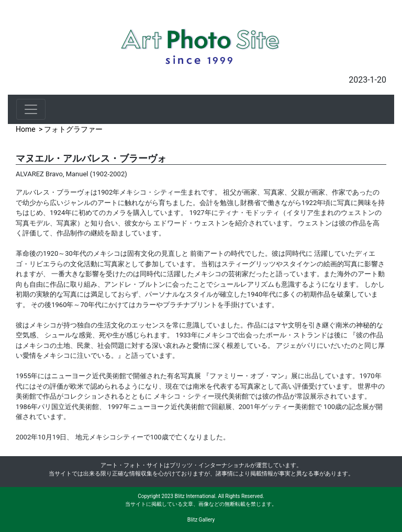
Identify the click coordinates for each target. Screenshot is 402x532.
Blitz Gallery (201, 520)
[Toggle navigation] (31, 109)
